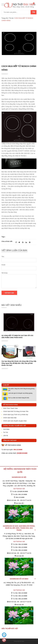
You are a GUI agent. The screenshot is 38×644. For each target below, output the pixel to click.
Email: (3, 265)
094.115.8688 (20, 497)
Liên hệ (6, 436)
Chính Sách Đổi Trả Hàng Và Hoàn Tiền (16, 411)
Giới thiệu (6, 429)
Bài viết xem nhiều (12, 305)
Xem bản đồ (20, 556)
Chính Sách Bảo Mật (10, 418)
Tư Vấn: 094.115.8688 (20, 544)
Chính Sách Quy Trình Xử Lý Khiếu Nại (16, 415)
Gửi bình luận (9, 293)
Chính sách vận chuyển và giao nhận (15, 421)
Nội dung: (5, 273)
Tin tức (11, 18)
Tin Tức (6, 432)
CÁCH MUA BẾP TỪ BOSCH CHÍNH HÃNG (19, 68)
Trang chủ (5, 18)
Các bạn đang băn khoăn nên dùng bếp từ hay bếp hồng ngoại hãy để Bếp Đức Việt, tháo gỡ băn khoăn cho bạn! (19, 363)
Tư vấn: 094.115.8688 (20, 494)
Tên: (3, 257)
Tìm (34, 12)
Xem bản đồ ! (20, 503)
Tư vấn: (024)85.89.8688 (20, 491)
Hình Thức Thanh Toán (10, 408)
